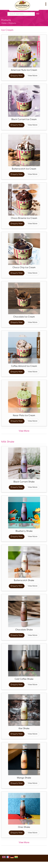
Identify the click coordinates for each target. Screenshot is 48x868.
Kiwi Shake (24, 729)
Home (4, 23)
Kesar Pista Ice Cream (24, 415)
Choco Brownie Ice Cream (24, 218)
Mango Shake (24, 778)
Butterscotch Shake (24, 580)
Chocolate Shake (24, 630)
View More (33, 76)
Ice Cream (7, 30)
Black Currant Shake (24, 482)
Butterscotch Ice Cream (24, 169)
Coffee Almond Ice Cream (24, 366)
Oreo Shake (24, 827)
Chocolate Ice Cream (24, 317)
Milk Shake (8, 442)
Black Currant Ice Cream (24, 119)
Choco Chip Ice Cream (24, 268)
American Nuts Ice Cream (24, 70)
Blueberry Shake (24, 531)
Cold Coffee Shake (24, 679)
